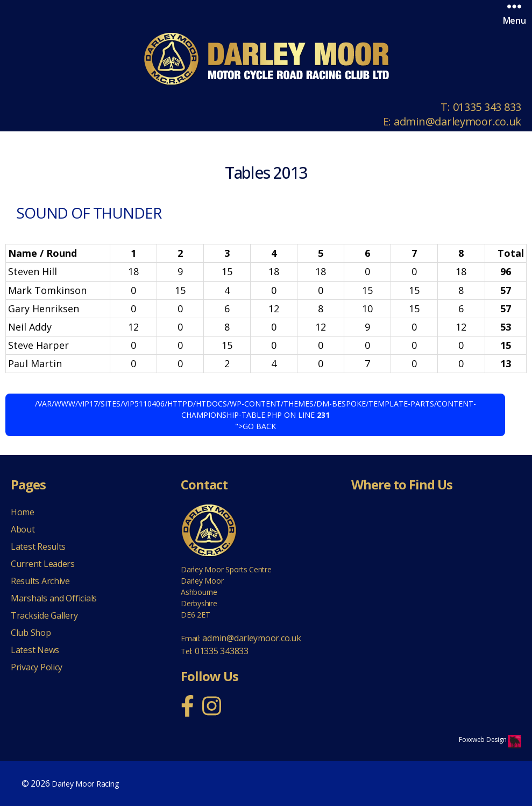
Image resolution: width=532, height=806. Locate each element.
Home (23, 512)
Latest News (35, 650)
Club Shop (31, 633)
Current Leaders (43, 564)
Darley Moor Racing (85, 784)
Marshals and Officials (54, 598)
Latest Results (38, 546)
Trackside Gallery (44, 615)
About (23, 529)
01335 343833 (222, 651)
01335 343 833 (487, 107)
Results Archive (40, 581)
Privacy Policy (37, 667)
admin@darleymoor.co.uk (457, 121)
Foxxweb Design (483, 740)
